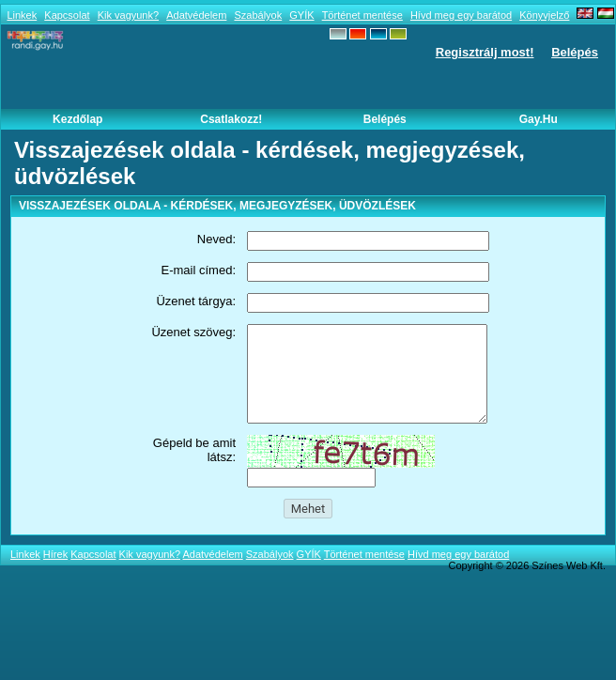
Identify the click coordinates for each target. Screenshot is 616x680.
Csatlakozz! (231, 119)
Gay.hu (539, 119)
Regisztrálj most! (485, 52)
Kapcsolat (67, 15)
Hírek (55, 554)
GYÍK (301, 15)
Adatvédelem (196, 15)
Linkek (22, 15)
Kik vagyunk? (128, 15)
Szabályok (258, 15)
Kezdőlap (77, 119)
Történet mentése (362, 15)
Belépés (575, 52)
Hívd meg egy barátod (461, 15)
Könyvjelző (544, 15)
